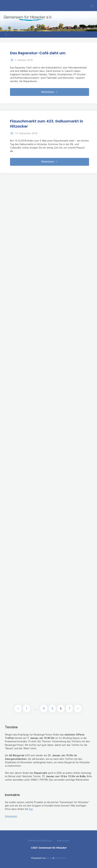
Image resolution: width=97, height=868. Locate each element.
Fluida (49, 858)
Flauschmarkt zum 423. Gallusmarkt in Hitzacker (47, 124)
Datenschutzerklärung (40, 841)
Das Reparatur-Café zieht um (38, 53)
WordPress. (60, 858)
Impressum (11, 816)
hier (31, 809)
